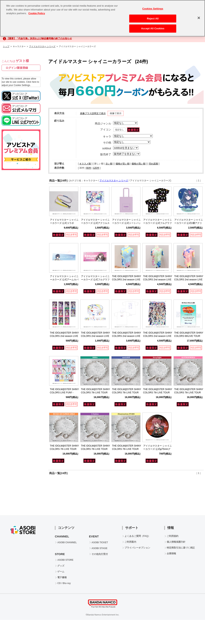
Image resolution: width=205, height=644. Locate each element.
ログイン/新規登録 (17, 68)
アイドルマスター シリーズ (42, 46)
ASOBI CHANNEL (67, 542)
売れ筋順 (154, 164)
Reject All (153, 19)
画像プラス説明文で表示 (93, 113)
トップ (6, 46)
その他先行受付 (100, 554)
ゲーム (61, 572)
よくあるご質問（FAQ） (137, 536)
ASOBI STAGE (99, 548)
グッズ (61, 566)
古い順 (109, 164)
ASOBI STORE (65, 560)
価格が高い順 (139, 164)
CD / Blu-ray (64, 583)
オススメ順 (85, 164)
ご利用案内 (130, 542)
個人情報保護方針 (176, 542)
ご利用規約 (173, 536)
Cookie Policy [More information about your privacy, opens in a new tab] (37, 13)
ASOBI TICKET (100, 542)
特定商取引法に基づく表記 (181, 548)
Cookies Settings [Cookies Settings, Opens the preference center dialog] (153, 9)
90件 (89, 168)
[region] (102, 18)
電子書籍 (62, 577)
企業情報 (171, 554)
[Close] (199, 18)
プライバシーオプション (137, 548)
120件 (96, 168)
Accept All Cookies (153, 28)
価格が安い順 (123, 164)
